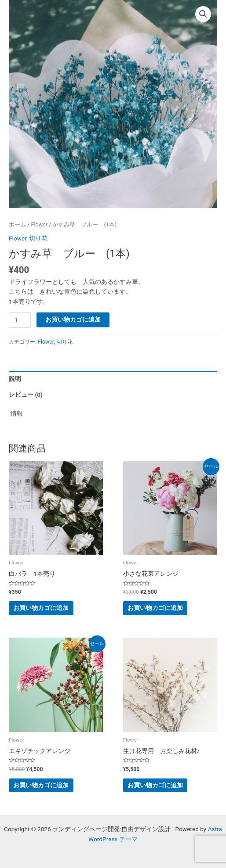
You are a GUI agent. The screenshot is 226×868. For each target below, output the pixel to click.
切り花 (38, 238)
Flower (39, 224)
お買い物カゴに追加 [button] (41, 608)
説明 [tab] (15, 379)
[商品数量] (20, 320)
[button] (203, 14)
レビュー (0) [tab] (26, 395)
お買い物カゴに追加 (73, 319)
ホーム (17, 224)
